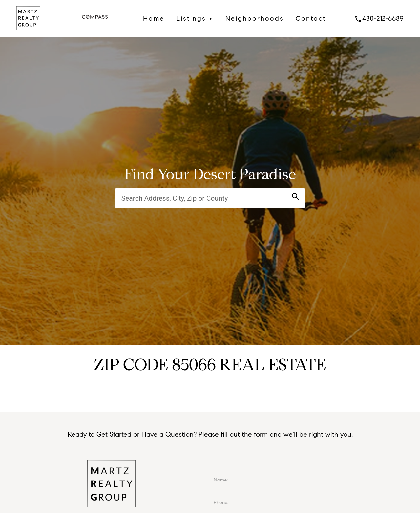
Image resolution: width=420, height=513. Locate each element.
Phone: (221, 502)
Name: (221, 480)
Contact (311, 18)
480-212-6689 (379, 18)
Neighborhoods (255, 18)
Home (154, 18)
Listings (195, 19)
